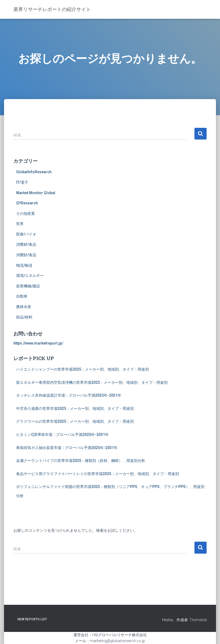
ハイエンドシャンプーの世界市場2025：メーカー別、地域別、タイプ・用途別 (82, 369)
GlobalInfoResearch (34, 172)
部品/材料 (24, 317)
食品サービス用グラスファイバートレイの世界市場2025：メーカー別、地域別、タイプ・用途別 (98, 474)
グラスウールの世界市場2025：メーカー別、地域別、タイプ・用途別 (75, 421)
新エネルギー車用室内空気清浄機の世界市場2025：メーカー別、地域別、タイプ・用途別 (92, 382)
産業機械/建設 (28, 286)
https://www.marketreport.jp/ (38, 343)
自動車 (22, 296)
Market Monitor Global (36, 193)
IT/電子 (22, 182)
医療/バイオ (26, 234)
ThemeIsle (198, 620)
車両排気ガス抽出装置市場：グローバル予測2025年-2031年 (67, 448)
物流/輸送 (24, 265)
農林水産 (24, 307)
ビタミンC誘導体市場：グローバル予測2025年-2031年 (62, 435)
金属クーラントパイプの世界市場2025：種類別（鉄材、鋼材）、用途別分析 (81, 461)
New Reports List (32, 619)
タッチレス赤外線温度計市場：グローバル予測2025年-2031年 (69, 395)
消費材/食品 (26, 244)
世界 (20, 224)
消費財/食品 (26, 255)
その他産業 (26, 214)
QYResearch (27, 203)
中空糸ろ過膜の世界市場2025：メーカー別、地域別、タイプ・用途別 (75, 408)
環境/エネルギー (30, 276)
